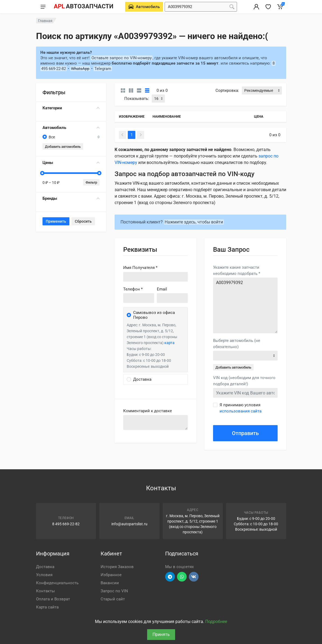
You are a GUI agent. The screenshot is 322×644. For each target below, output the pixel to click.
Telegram (103, 69)
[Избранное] (268, 7)
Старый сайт (113, 599)
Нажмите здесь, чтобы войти (194, 222)
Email (162, 289)
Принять (161, 634)
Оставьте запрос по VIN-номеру (122, 58)
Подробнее (216, 622)
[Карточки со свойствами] (131, 90)
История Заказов (117, 567)
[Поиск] (232, 7)
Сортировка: (227, 90)
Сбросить (83, 221)
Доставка (45, 567)
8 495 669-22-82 (66, 524)
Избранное (111, 575)
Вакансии (110, 583)
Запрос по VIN (114, 591)
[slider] (43, 173)
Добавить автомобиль (63, 147)
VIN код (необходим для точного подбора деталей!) (244, 381)
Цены (71, 163)
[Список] (139, 90)
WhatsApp (80, 69)
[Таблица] (147, 90)
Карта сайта (47, 607)
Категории (71, 108)
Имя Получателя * (140, 268)
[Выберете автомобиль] (144, 7)
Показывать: (137, 99)
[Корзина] (280, 7)
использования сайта (240, 411)
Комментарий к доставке (148, 411)
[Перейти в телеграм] (170, 577)
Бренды (71, 198)
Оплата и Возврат (53, 599)
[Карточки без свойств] (123, 90)
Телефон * (133, 289)
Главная (45, 21)
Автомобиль (71, 128)
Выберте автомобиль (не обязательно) (237, 344)
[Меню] (43, 7)
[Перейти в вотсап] (182, 577)
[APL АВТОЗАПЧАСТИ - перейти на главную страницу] (83, 7)
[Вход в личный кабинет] (256, 7)
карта (169, 343)
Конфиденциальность (57, 583)
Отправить (245, 433)
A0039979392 (245, 305)
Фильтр (91, 182)
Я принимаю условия (240, 408)
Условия (44, 575)
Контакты (45, 591)
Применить (56, 221)
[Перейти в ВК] (194, 577)
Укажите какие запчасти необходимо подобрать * (237, 270)
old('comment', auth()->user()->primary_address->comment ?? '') (155, 423)
